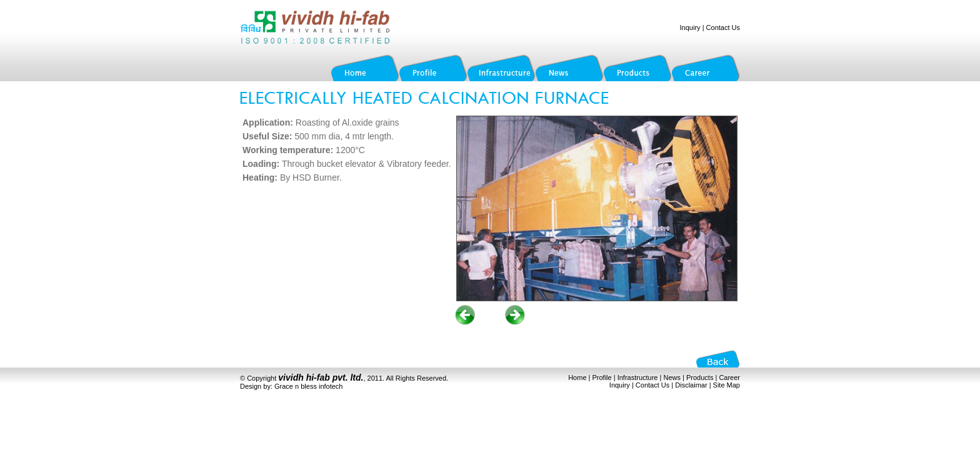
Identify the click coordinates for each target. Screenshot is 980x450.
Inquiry (690, 27)
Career (729, 377)
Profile (602, 377)
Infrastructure (638, 377)
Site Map (727, 385)
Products (700, 377)
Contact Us (723, 27)
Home (577, 377)
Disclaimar (691, 385)
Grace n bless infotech (308, 386)
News (672, 377)
